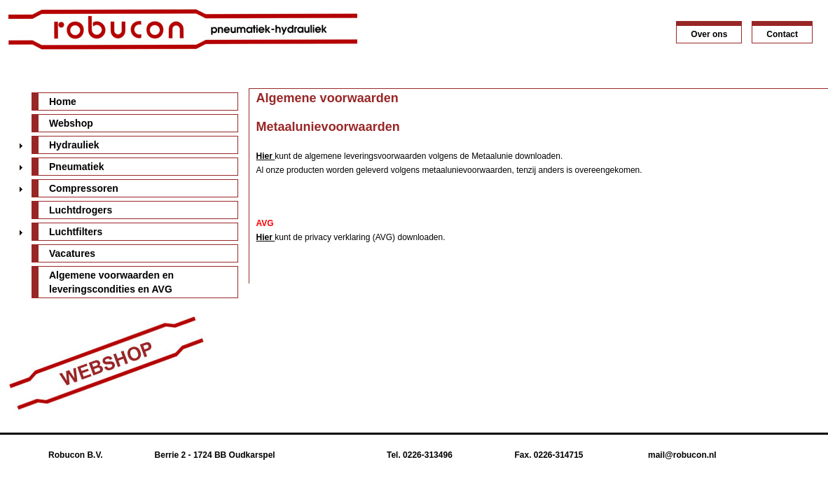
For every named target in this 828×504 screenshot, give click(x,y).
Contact (782, 34)
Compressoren (84, 188)
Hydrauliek (74, 145)
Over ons (709, 34)
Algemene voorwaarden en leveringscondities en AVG (111, 282)
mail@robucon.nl (682, 455)
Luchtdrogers (81, 210)
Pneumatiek (77, 167)
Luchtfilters (76, 232)
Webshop (71, 123)
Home (63, 101)
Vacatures (72, 253)
